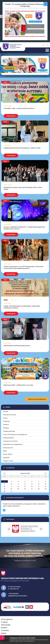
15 (46, 484)
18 (18, 486)
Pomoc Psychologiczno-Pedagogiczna (15, 435)
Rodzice (4, 628)
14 (39, 484)
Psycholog (6, 421)
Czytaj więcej (10, 68)
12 (25, 484)
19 (25, 486)
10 (11, 484)
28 (39, 489)
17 (11, 486)
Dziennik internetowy (10, 415)
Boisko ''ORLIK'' (8, 454)
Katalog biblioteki (9, 438)
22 (46, 486)
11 (18, 484)
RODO (5, 451)
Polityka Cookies (8, 461)
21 (39, 486)
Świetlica (6, 425)
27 (32, 489)
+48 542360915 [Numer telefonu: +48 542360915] (13, 594)
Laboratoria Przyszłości (10, 441)
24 (11, 489)
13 (32, 484)
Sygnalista (6, 458)
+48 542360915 (47, 45)
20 (32, 486)
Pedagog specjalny (9, 431)
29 (46, 489)
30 (4, 491)
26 (25, 489)
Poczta (5, 418)
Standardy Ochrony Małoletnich (13, 444)
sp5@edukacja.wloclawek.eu (43, 45)
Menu (8, 407)
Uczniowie (5, 630)
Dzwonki (6, 411)
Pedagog (6, 428)
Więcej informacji (4, 510)
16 (4, 486)
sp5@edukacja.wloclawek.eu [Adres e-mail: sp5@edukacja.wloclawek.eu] (18, 596)
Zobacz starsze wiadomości (37, 399)
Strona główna (7, 619)
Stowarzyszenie (8, 448)
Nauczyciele (6, 625)
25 (18, 489)
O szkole (4, 622)
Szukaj (3, 633)
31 (11, 491)
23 (4, 489)
